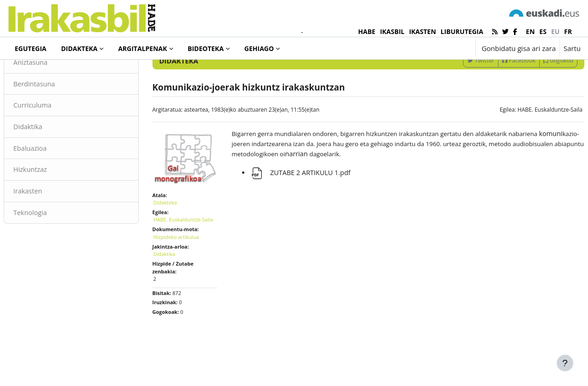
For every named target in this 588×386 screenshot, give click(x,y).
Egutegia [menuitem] (31, 48)
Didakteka (39, 73)
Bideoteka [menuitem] (206, 48)
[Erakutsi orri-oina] (565, 363)
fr (568, 31)
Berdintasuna (57, 122)
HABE (367, 31)
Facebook (497, 98)
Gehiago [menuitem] (259, 48)
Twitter (459, 98)
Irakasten (50, 231)
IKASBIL (392, 31)
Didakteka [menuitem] (79, 48)
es (543, 31)
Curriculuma (55, 144)
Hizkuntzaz (53, 209)
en (530, 31)
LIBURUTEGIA (462, 31)
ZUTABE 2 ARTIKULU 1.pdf (307, 211)
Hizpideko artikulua (187, 277)
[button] (440, 48)
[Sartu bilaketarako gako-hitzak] (482, 73)
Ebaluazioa (53, 187)
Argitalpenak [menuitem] (142, 48)
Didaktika (50, 165)
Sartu (572, 48)
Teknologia (53, 253)
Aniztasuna (53, 100)
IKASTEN (422, 31)
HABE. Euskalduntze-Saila (528, 147)
